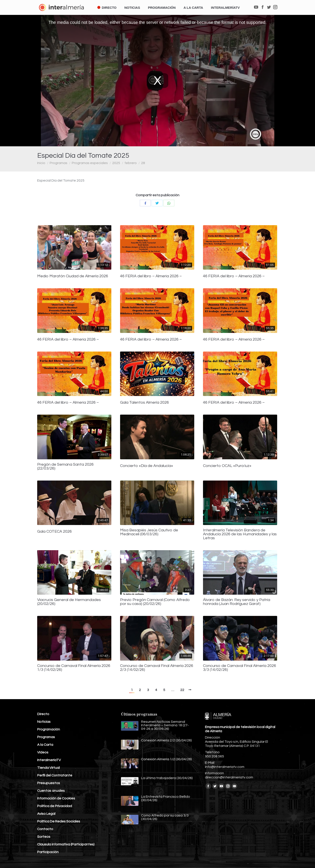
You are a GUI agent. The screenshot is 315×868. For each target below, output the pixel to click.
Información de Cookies (56, 798)
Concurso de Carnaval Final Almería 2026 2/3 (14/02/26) (157, 668)
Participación (48, 852)
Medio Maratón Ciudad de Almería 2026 (73, 276)
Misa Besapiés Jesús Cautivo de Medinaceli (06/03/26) (149, 532)
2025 (116, 163)
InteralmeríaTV (49, 760)
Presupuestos (49, 783)
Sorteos (44, 837)
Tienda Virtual (48, 768)
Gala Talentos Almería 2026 (144, 403)
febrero (131, 163)
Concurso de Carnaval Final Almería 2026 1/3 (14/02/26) (74, 668)
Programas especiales (90, 163)
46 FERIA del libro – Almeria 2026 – (151, 276)
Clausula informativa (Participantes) (66, 844)
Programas (59, 163)
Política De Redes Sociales (59, 821)
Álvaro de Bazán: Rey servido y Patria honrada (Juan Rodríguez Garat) (237, 602)
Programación (49, 729)
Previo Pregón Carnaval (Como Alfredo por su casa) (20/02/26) (155, 602)
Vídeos (43, 752)
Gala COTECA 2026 (54, 532)
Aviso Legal (46, 814)
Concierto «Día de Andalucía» (147, 466)
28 (143, 163)
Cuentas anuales (51, 791)
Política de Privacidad (55, 806)
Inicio (41, 163)
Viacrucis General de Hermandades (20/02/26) (69, 602)
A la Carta (45, 745)
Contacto (45, 829)
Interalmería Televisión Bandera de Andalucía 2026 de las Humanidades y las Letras (240, 534)
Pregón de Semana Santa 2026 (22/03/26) (65, 467)
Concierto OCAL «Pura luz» (227, 466)
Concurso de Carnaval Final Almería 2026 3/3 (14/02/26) (240, 668)
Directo (43, 714)
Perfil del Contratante (55, 775)
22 (182, 690)
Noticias (44, 722)
